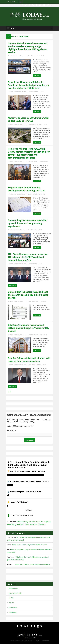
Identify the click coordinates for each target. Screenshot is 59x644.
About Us (11, 598)
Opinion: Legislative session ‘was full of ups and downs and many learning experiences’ (28, 223)
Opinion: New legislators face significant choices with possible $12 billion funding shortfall (28, 295)
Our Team (11, 603)
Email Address (12, 431)
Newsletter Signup (13, 588)
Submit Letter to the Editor (15, 593)
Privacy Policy (45, 641)
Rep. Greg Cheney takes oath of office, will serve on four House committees (29, 360)
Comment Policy (13, 613)
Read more (37, 76)
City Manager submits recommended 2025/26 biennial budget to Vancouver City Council (29, 328)
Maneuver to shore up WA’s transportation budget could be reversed (29, 119)
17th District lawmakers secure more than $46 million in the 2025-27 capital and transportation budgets (28, 257)
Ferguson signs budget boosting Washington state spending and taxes (26, 189)
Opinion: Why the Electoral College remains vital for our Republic (29, 545)
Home (14, 36)
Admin (37, 641)
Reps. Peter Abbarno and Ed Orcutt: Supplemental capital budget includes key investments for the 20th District (28, 85)
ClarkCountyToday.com (20, 56)
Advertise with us (13, 608)
